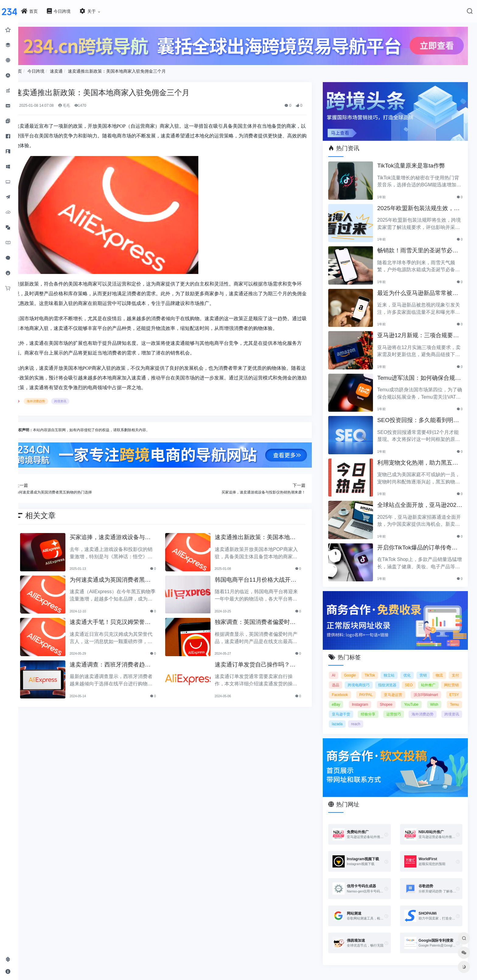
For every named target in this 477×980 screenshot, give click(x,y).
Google (358, 669)
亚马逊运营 (417, 688)
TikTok (379, 669)
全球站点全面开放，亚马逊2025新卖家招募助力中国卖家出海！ (421, 502)
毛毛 (82, 104)
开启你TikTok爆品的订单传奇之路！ (421, 544)
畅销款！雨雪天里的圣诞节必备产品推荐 (422, 247)
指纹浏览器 (410, 679)
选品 (358, 679)
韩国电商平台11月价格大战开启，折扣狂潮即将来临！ (263, 578)
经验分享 (394, 708)
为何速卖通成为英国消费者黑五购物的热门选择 (127, 578)
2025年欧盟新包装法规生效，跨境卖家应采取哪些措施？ (420, 204)
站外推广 (452, 679)
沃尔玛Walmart (447, 688)
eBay (362, 698)
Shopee (409, 698)
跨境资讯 (79, 400)
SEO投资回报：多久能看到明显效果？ (419, 417)
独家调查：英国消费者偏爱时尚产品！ (265, 620)
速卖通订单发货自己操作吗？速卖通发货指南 (265, 663)
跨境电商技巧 (381, 679)
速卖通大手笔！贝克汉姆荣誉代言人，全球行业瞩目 (127, 620)
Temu (342, 708)
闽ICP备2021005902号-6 (274, 978)
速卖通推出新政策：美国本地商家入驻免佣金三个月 (135, 70)
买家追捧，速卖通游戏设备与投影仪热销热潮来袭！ (127, 535)
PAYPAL (392, 688)
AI (340, 669)
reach (385, 718)
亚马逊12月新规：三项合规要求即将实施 (419, 332)
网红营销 (345, 688)
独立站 (400, 669)
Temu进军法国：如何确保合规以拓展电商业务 (420, 374)
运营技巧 (419, 708)
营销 (437, 669)
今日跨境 (54, 70)
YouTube (433, 698)
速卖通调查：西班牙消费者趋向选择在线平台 (127, 663)
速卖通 (75, 70)
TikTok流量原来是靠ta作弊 (415, 162)
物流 (455, 669)
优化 (420, 669)
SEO (432, 679)
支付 (342, 679)
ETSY (343, 698)
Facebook (369, 688)
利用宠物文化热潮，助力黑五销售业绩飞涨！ (422, 459)
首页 (36, 70)
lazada (366, 718)
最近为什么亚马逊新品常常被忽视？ (422, 289)
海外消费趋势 (54, 400)
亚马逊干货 (367, 708)
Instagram (385, 698)
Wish (455, 698)
